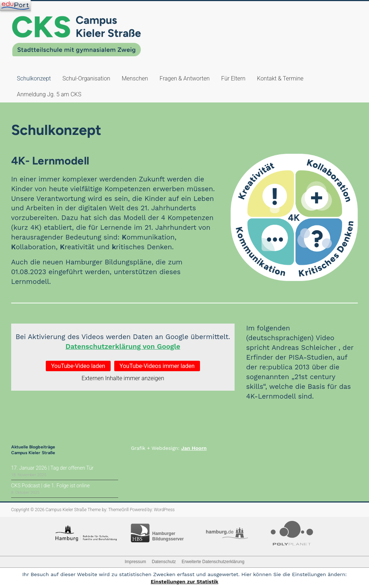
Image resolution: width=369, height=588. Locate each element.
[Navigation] (15, 5)
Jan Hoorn (194, 448)
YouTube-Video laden (78, 366)
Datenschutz (164, 562)
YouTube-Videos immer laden (157, 366)
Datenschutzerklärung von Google (123, 346)
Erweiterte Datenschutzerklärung (213, 562)
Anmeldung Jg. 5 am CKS (49, 94)
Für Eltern (233, 78)
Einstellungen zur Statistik (184, 582)
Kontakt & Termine (280, 78)
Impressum (135, 562)
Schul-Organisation (86, 78)
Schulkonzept (34, 78)
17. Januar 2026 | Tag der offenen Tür (52, 468)
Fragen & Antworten (185, 78)
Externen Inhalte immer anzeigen (123, 378)
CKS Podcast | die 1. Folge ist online (50, 486)
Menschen (135, 78)
